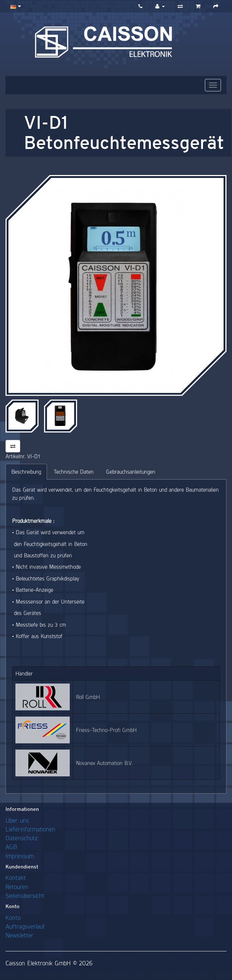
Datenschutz (22, 838)
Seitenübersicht (25, 895)
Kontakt (16, 877)
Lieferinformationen (30, 829)
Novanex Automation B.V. (104, 763)
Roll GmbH (88, 697)
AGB (11, 847)
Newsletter (19, 935)
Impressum (20, 856)
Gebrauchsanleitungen (131, 472)
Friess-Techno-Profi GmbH (106, 730)
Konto (13, 917)
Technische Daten (74, 472)
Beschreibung (26, 472)
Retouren (17, 887)
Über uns (17, 820)
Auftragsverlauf (25, 926)
